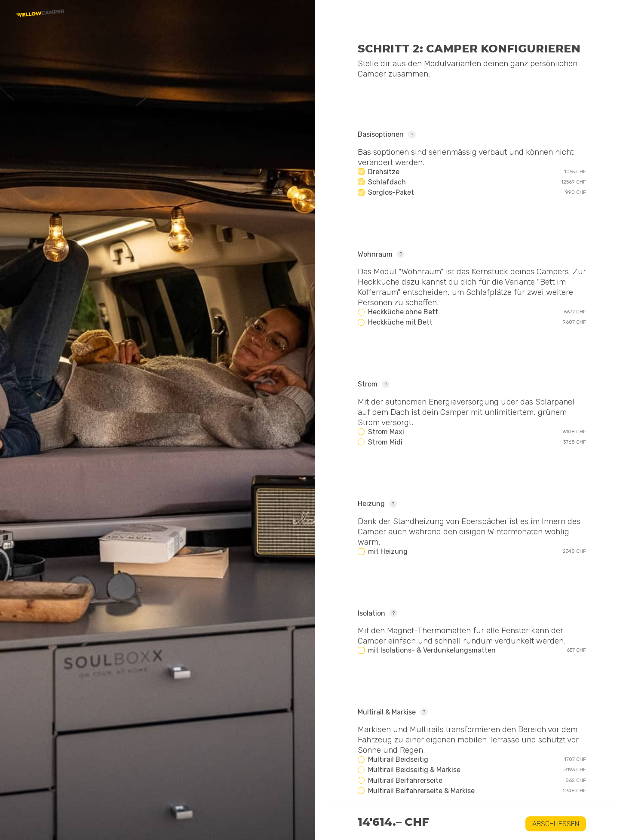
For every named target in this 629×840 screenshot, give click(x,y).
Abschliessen (556, 824)
